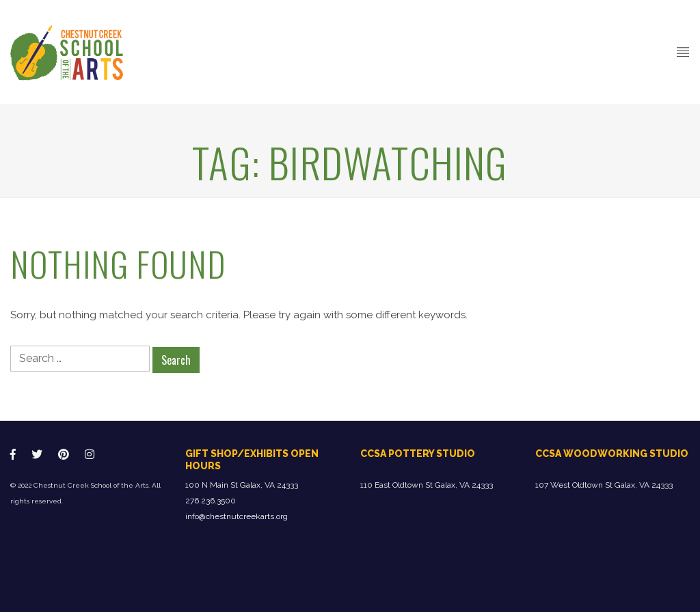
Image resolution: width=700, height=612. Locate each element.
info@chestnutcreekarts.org (237, 516)
